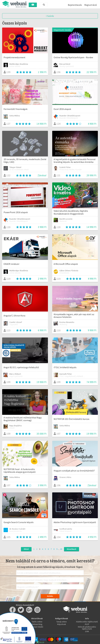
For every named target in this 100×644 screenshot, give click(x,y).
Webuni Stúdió (37, 627)
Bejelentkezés (75, 5)
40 (61, 549)
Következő (72, 549)
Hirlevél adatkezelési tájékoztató (87, 628)
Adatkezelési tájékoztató (87, 622)
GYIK (87, 631)
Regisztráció (91, 5)
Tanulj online (62, 622)
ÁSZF (87, 624)
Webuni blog (37, 624)
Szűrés (50, 16)
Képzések (62, 624)
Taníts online (37, 622)
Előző (26, 549)
